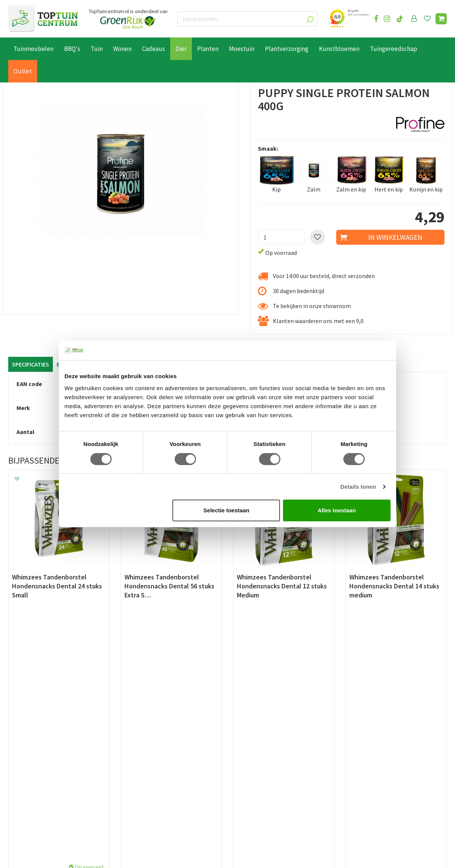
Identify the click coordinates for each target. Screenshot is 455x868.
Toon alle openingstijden (153, 802)
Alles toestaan (337, 510)
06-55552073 (371, 753)
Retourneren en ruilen (37, 760)
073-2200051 (371, 742)
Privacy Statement (32, 777)
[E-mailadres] (284, 695)
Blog (14, 819)
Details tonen (358, 487)
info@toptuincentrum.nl (387, 765)
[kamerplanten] (247, 19)
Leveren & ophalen (32, 751)
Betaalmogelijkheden (36, 742)
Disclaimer (22, 786)
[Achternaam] (190, 695)
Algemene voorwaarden (39, 768)
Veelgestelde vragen (34, 794)
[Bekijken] (441, 19)
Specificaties (31, 364)
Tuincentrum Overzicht (124, 856)
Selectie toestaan (227, 510)
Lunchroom (23, 827)
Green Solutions (76, 856)
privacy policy (266, 676)
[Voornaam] (113, 695)
